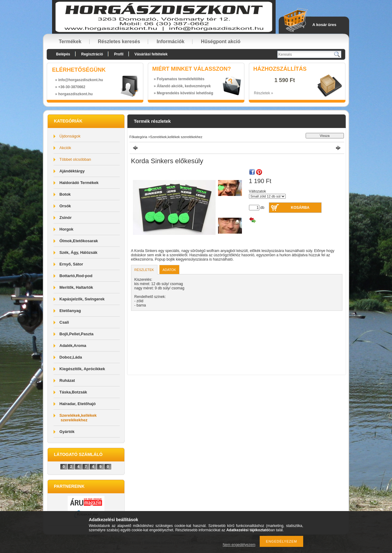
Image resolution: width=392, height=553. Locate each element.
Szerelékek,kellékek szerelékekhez (78, 418)
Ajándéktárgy (72, 171)
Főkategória (138, 137)
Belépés (63, 54)
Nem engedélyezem (239, 545)
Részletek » (264, 93)
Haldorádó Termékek (79, 183)
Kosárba (300, 208)
